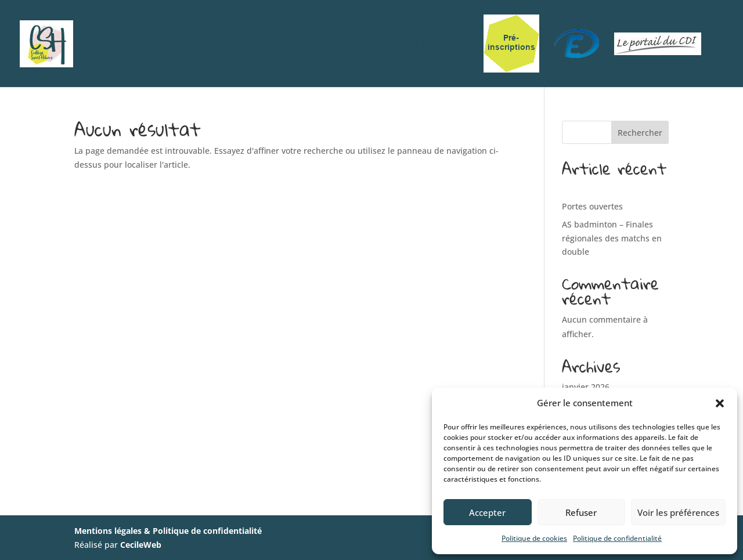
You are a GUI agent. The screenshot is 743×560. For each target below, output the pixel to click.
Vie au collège (338, 44)
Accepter (487, 512)
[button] (720, 403)
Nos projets (428, 44)
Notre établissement (238, 44)
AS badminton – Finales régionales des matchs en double (612, 238)
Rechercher (640, 133)
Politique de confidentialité (617, 538)
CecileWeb (141, 545)
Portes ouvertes (592, 206)
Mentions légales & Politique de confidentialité (168, 531)
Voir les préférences (678, 512)
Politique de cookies (534, 538)
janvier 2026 (586, 387)
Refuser (581, 512)
